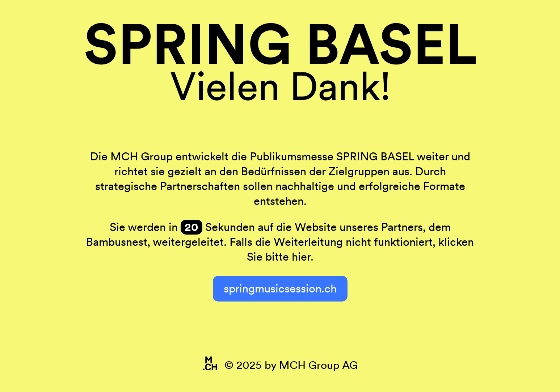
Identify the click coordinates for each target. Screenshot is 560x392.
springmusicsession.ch (280, 288)
